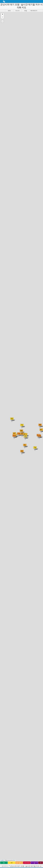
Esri (14, 860)
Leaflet (2, 860)
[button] (2, 14)
